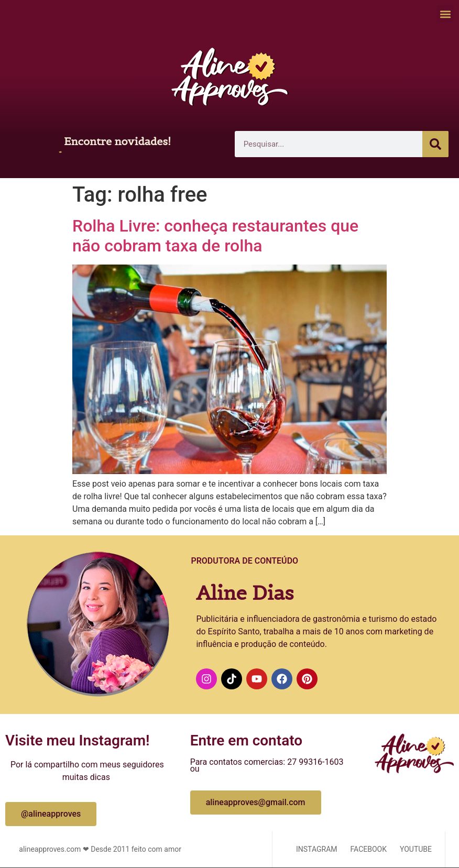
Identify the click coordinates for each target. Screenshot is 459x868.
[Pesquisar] (435, 144)
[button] (445, 14)
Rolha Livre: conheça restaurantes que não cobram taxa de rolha (215, 236)
